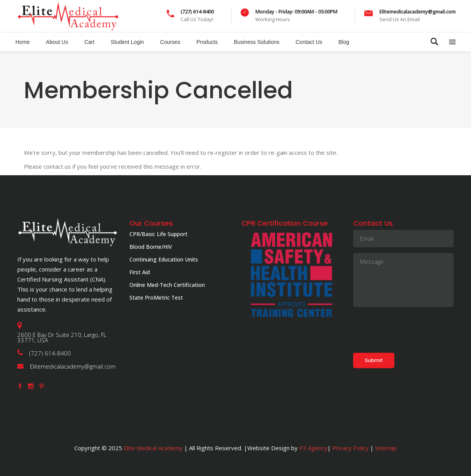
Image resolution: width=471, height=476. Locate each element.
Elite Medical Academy (153, 448)
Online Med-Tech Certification (167, 285)
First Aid (140, 272)
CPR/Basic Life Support (158, 234)
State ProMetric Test (156, 297)
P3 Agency (313, 448)
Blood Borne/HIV (151, 247)
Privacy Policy (350, 448)
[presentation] (412, 328)
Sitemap (385, 448)
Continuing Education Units (164, 259)
